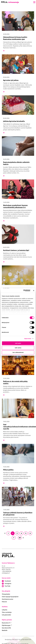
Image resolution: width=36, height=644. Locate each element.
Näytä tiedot (28, 339)
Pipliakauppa (7, 625)
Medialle (5, 630)
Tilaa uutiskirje (7, 612)
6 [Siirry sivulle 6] (30, 533)
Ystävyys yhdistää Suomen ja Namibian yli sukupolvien (18, 514)
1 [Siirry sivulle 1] (8, 533)
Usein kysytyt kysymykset (10, 597)
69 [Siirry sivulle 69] (20, 538)
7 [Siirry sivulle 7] (14, 538)
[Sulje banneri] (34, 291)
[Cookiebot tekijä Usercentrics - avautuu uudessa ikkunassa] (23, 291)
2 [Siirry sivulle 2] (13, 533)
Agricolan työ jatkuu (11, 80)
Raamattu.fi (7, 623)
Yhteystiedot (6, 594)
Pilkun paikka (8, 470)
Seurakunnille (6, 628)
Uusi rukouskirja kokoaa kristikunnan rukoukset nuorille (20, 427)
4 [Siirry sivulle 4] (21, 533)
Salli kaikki (18, 343)
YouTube (7, 586)
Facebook (8, 581)
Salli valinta (18, 348)
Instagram (8, 584)
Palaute (4, 602)
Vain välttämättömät (18, 352)
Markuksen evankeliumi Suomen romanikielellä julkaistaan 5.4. (15, 206)
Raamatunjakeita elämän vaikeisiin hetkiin (16, 163)
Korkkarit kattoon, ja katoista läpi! (16, 250)
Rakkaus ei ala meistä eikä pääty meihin (15, 382)
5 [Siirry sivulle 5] (26, 533)
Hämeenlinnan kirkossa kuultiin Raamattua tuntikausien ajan (15, 38)
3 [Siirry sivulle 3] (17, 533)
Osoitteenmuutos (8, 599)
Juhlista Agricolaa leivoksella (14, 121)
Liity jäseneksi (6, 615)
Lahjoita (5, 610)
